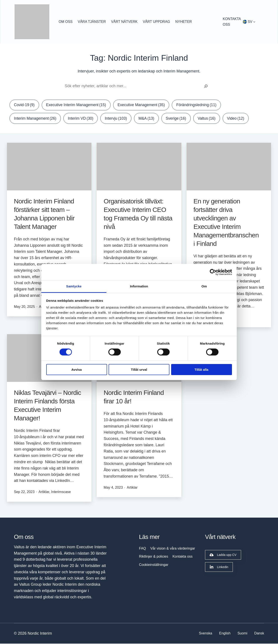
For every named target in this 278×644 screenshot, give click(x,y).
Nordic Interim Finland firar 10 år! (134, 397)
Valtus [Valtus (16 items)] (211, 119)
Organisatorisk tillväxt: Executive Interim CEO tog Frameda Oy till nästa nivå (138, 214)
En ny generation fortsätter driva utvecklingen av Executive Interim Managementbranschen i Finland (226, 223)
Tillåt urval (139, 370)
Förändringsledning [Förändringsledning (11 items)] (201, 105)
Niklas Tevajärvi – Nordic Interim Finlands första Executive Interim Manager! (47, 406)
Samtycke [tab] (74, 286)
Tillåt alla (202, 370)
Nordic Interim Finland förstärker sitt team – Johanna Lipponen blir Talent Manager (44, 214)
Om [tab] (204, 286)
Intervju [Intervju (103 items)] (119, 119)
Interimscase (61, 492)
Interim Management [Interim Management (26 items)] (36, 119)
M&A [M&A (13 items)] (150, 119)
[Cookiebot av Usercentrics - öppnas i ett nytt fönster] (213, 272)
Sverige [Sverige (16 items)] (180, 119)
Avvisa (77, 370)
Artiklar (44, 492)
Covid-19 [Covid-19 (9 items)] (25, 105)
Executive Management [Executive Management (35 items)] (145, 105)
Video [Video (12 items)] (241, 119)
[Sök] (206, 86)
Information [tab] (139, 286)
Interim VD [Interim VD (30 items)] (82, 119)
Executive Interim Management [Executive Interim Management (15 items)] (78, 105)
